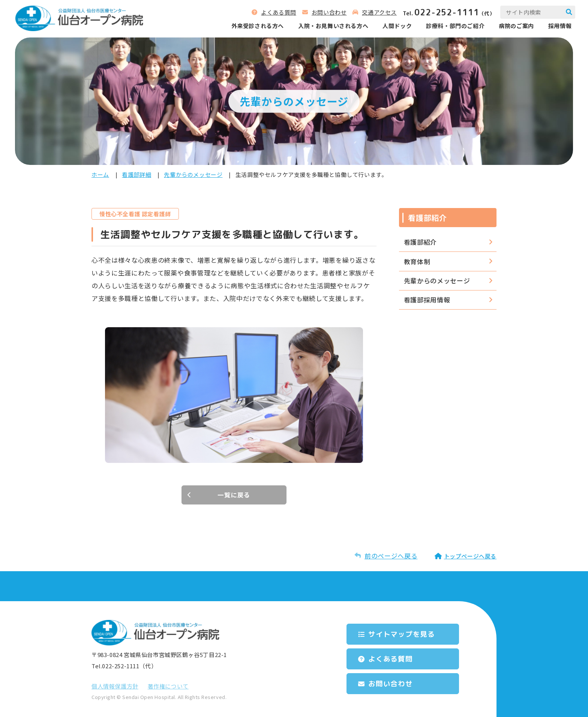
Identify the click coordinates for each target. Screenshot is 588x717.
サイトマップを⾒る (404, 634)
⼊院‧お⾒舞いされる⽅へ (331, 26)
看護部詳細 (136, 174)
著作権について (168, 686)
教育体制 (417, 261)
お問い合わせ (327, 13)
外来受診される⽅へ (255, 26)
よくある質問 (276, 13)
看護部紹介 (420, 242)
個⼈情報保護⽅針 (115, 686)
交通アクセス (377, 13)
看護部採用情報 (427, 300)
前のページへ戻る (391, 556)
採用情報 (558, 26)
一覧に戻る (234, 495)
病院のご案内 (514, 26)
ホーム (100, 174)
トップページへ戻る (470, 556)
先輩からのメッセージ (193, 174)
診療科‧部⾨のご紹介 (453, 26)
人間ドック (395, 26)
